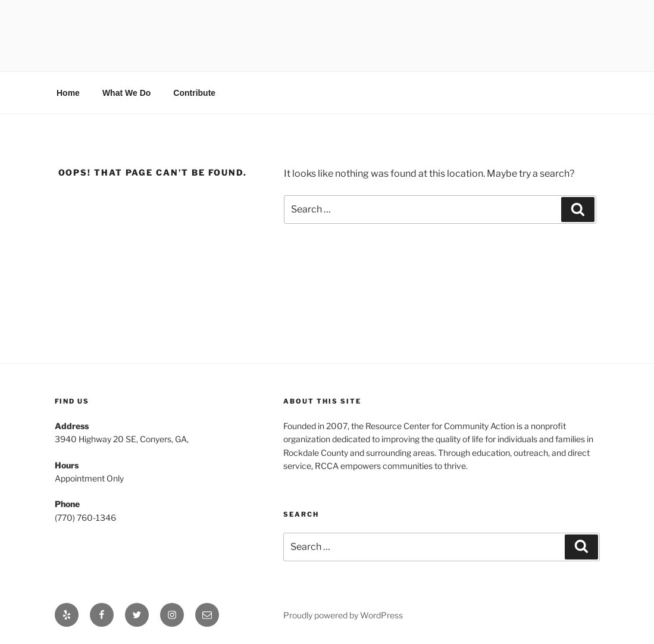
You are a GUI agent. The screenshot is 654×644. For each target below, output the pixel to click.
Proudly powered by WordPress (343, 615)
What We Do (126, 93)
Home (68, 93)
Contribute (194, 93)
